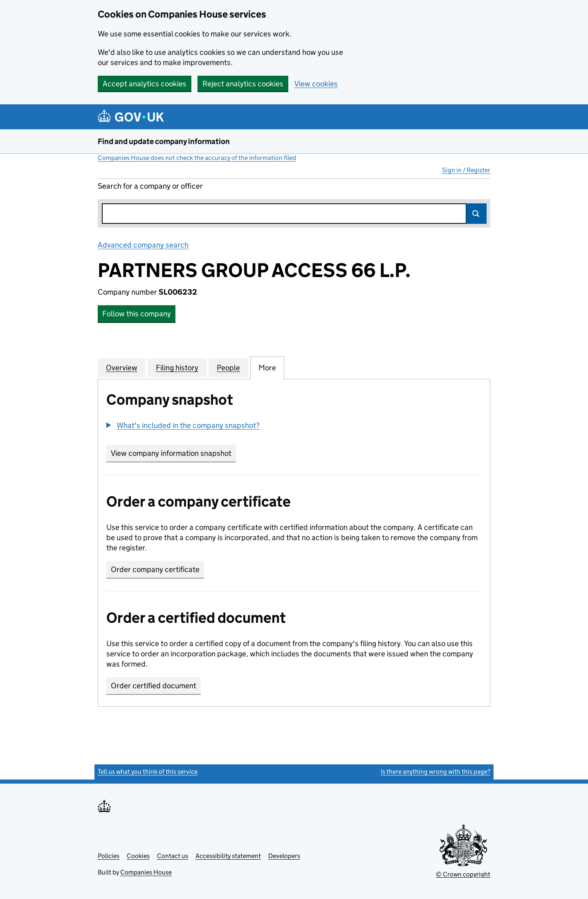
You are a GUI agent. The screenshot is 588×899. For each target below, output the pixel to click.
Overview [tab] (122, 367)
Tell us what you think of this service (148, 772)
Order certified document (154, 686)
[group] (294, 426)
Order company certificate (155, 569)
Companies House (146, 872)
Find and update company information (164, 141)
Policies (109, 856)
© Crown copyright (463, 874)
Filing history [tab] (177, 367)
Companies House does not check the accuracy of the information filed (197, 158)
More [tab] (267, 367)
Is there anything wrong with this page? (435, 772)
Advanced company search (143, 245)
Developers (284, 856)
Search (476, 214)
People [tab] (228, 367)
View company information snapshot (173, 453)
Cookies (138, 856)
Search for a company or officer (150, 186)
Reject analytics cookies (243, 84)
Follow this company (137, 314)
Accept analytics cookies (145, 84)
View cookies (316, 84)
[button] (183, 425)
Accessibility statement (228, 856)
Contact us (173, 856)
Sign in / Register (466, 170)
